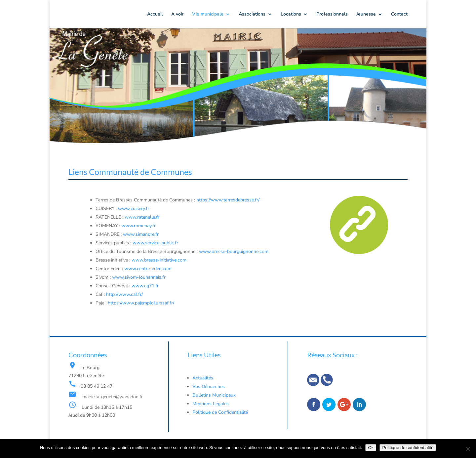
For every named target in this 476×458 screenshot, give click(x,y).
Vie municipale (208, 15)
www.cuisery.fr (134, 209)
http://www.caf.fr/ (124, 294)
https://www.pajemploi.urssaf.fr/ (141, 303)
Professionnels (332, 15)
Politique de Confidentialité (221, 412)
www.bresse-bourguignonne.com (234, 251)
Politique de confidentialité (408, 448)
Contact (399, 15)
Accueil (155, 15)
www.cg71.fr (145, 286)
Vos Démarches (209, 387)
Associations (252, 15)
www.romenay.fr (139, 226)
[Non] (468, 449)
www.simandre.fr (141, 234)
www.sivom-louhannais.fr (138, 277)
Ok (371, 448)
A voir (177, 15)
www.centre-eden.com (148, 269)
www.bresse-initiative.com (159, 260)
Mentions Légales (211, 404)
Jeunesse (366, 15)
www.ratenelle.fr (142, 217)
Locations (291, 15)
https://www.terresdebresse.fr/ (228, 200)
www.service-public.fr (155, 243)
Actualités (203, 378)
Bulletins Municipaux (214, 395)
